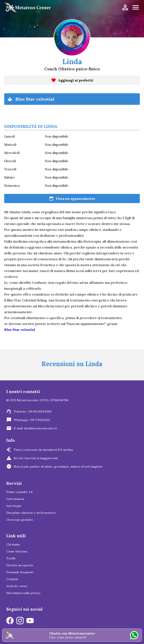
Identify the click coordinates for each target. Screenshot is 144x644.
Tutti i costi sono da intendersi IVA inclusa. (43, 450)
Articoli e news (17, 586)
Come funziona (17, 551)
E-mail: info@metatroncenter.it (35, 428)
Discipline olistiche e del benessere (31, 513)
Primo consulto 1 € (20, 492)
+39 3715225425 (40, 420)
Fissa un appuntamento (72, 198)
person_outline (125, 7)
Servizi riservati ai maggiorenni (36, 458)
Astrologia (14, 506)
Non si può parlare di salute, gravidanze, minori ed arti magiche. (58, 467)
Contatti (12, 579)
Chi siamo (13, 544)
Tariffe (11, 558)
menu (136, 7)
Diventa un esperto (20, 565)
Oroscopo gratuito (20, 520)
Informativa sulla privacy (23, 593)
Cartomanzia (15, 499)
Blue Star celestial (20, 330)
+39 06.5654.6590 (40, 411)
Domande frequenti (20, 572)
